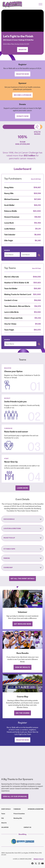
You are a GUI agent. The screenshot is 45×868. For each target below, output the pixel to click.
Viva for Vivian (10, 324)
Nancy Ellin (9, 193)
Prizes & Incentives (19, 814)
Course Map (22, 567)
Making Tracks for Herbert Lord (18, 294)
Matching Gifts (18, 818)
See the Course (23, 713)
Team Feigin (9, 330)
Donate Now (23, 116)
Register (22, 49)
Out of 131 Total (36, 268)
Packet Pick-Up (22, 538)
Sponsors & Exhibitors (36, 809)
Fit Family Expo (22, 549)
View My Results (22, 667)
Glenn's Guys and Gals (13, 318)
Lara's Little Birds (11, 312)
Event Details (6, 809)
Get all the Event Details (22, 578)
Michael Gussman (12, 199)
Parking (22, 558)
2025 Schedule (22, 519)
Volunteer (5, 827)
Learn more (22, 488)
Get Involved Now (22, 624)
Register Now (22, 74)
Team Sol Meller (11, 288)
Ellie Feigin (9, 240)
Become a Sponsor (23, 95)
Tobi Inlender (10, 234)
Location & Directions (22, 528)
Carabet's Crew (11, 300)
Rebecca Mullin (11, 211)
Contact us (27, 827)
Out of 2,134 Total (36, 179)
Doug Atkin (9, 187)
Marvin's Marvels (12, 277)
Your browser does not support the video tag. (22, 21)
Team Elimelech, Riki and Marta (17, 306)
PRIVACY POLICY (39, 859)
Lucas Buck (9, 223)
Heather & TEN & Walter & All (17, 282)
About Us (4, 823)
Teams (3, 814)
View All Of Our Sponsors (15, 796)
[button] (40, 4)
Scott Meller (9, 205)
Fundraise (17, 809)
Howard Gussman (12, 217)
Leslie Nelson (10, 229)
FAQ (3, 818)
